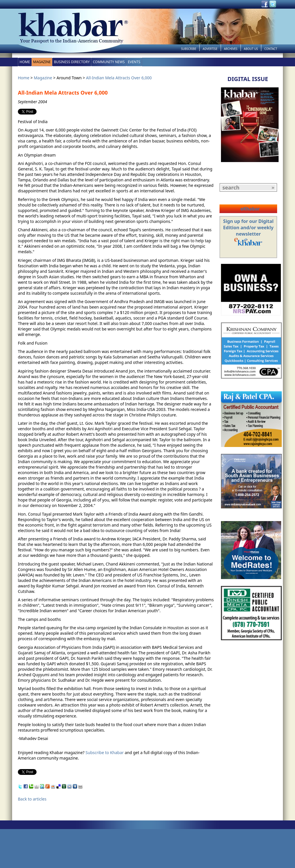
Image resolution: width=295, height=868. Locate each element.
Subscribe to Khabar (105, 753)
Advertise (210, 49)
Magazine (42, 62)
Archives (231, 49)
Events (134, 62)
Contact (271, 49)
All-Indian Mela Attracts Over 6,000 (119, 78)
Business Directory (72, 62)
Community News (109, 62)
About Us (251, 49)
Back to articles (32, 799)
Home (25, 62)
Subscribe (189, 49)
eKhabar (250, 209)
